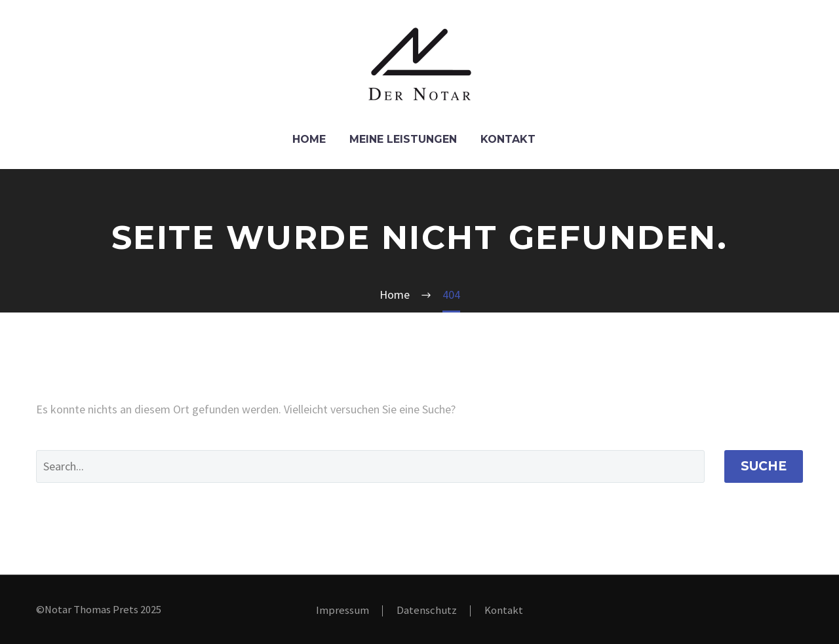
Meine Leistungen (403, 139)
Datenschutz (427, 611)
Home (309, 139)
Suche (764, 466)
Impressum (342, 611)
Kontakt (508, 139)
